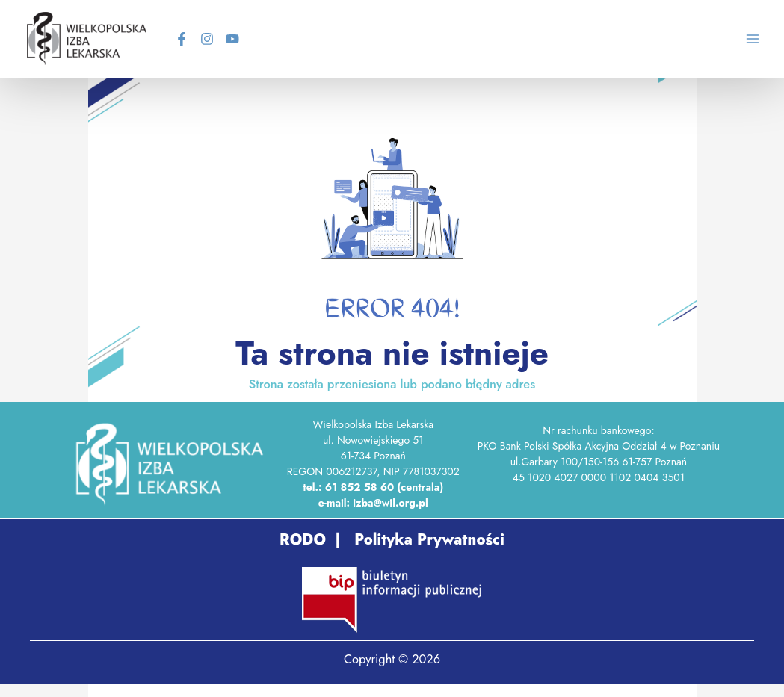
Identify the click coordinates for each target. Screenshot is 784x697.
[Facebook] (182, 39)
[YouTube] (232, 39)
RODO (303, 540)
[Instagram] (207, 39)
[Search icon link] (711, 41)
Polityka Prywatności (427, 540)
